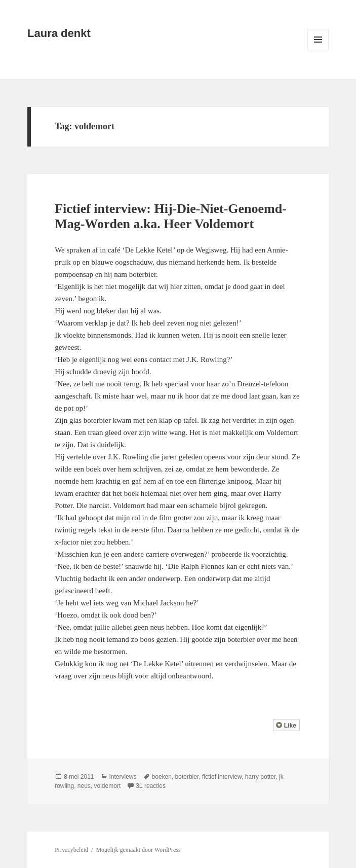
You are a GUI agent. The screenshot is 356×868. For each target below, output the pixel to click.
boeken (162, 777)
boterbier (187, 777)
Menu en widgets (318, 50)
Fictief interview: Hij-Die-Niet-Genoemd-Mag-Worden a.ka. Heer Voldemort (171, 216)
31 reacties (151, 786)
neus (84, 786)
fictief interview (222, 777)
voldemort (108, 786)
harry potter (261, 777)
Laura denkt (59, 33)
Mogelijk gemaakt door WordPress (138, 850)
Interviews (123, 777)
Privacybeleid (71, 850)
